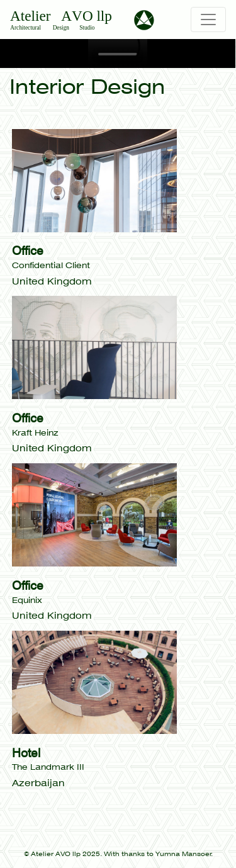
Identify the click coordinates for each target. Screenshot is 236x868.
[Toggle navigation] (208, 20)
